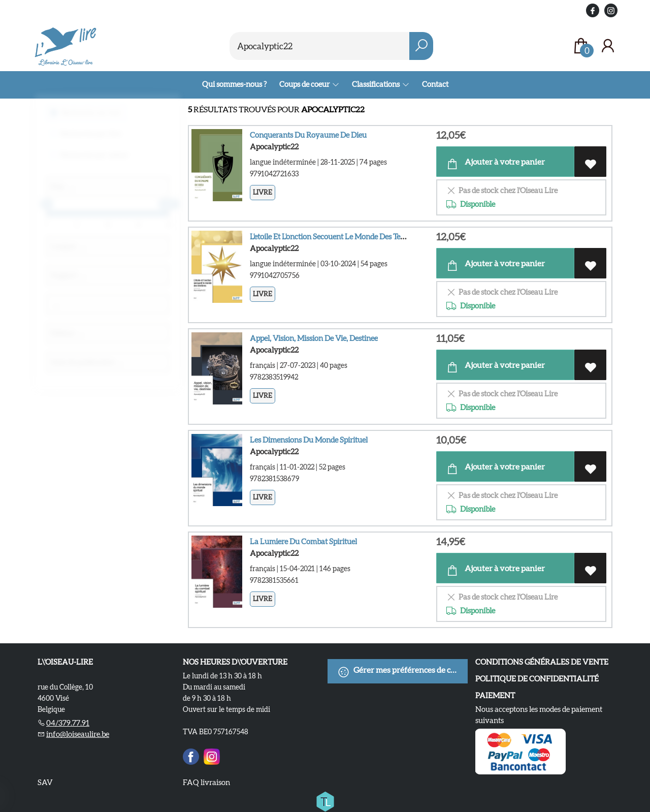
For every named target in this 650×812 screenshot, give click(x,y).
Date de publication (88, 367)
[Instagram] (212, 755)
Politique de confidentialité (537, 679)
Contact (435, 84)
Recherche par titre (91, 138)
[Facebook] (191, 755)
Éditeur (68, 338)
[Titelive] (325, 800)
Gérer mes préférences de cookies (402, 672)
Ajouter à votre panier (495, 164)
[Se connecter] (608, 46)
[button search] (421, 46)
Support (69, 280)
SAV (45, 782)
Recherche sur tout (91, 117)
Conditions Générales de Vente (542, 662)
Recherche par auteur (95, 160)
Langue (69, 252)
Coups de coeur (305, 84)
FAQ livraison (206, 782)
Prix (63, 192)
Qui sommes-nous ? (234, 84)
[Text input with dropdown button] (320, 46)
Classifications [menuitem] (376, 84)
